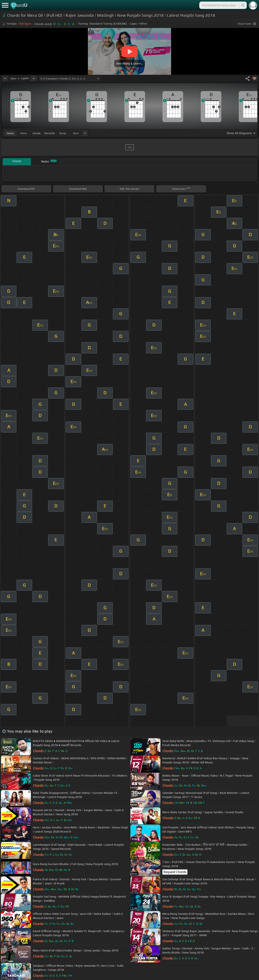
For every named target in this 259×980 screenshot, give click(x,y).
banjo (63, 133)
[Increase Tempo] (34, 79)
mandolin (50, 133)
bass (76, 133)
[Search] (243, 5)
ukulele (37, 133)
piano (24, 133)
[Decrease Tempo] (5, 79)
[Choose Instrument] (85, 133)
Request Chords (175, 872)
